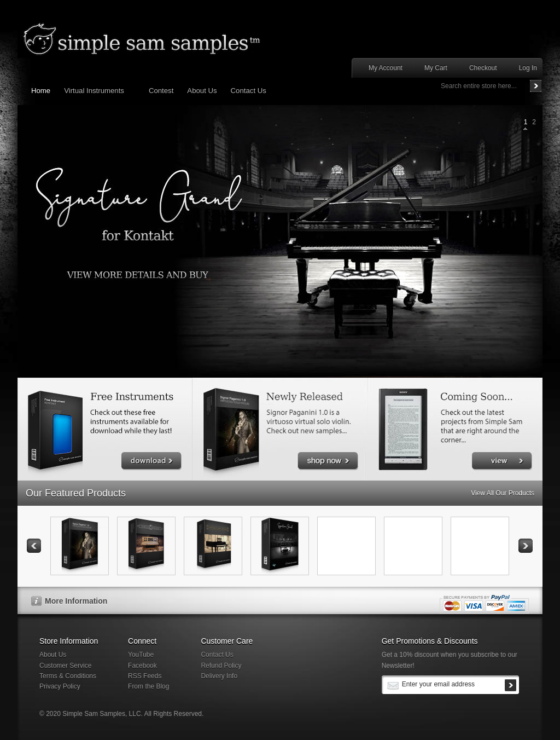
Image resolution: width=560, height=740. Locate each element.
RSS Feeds (145, 676)
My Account (386, 68)
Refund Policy (221, 666)
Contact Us (217, 655)
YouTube (141, 655)
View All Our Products (503, 493)
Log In (528, 68)
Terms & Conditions (68, 676)
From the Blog (148, 686)
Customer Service (65, 666)
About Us (53, 655)
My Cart (436, 68)
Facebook (142, 666)
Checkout (483, 68)
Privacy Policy (60, 686)
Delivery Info (219, 676)
